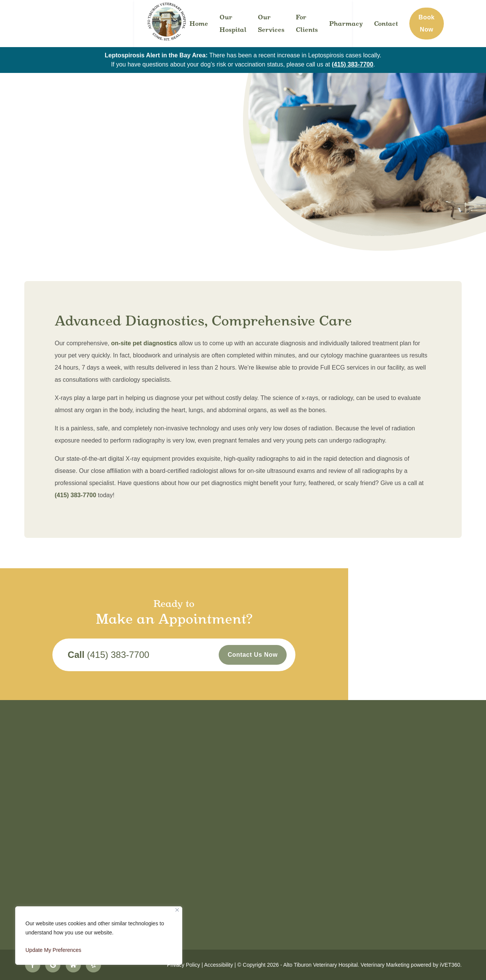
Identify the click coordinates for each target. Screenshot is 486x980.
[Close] (177, 910)
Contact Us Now (322, 657)
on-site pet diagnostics (144, 343)
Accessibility (218, 965)
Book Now (446, 23)
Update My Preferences (53, 950)
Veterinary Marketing (385, 965)
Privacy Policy (184, 965)
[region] (99, 936)
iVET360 (450, 965)
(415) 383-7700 (353, 64)
